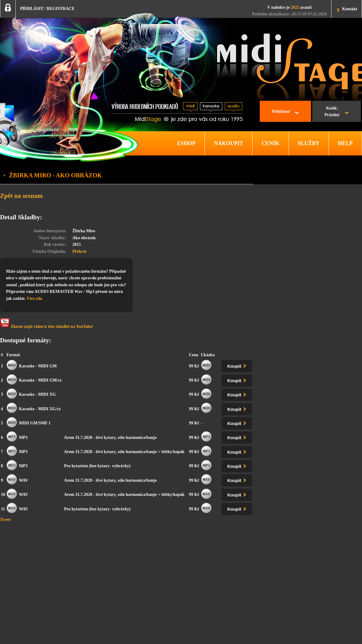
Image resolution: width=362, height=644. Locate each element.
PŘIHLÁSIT (32, 9)
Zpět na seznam (21, 196)
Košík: (332, 112)
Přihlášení (281, 111)
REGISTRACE (61, 9)
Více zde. (35, 298)
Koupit (238, 365)
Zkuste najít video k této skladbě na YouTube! (47, 324)
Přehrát (79, 251)
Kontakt (350, 9)
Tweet (5, 520)
